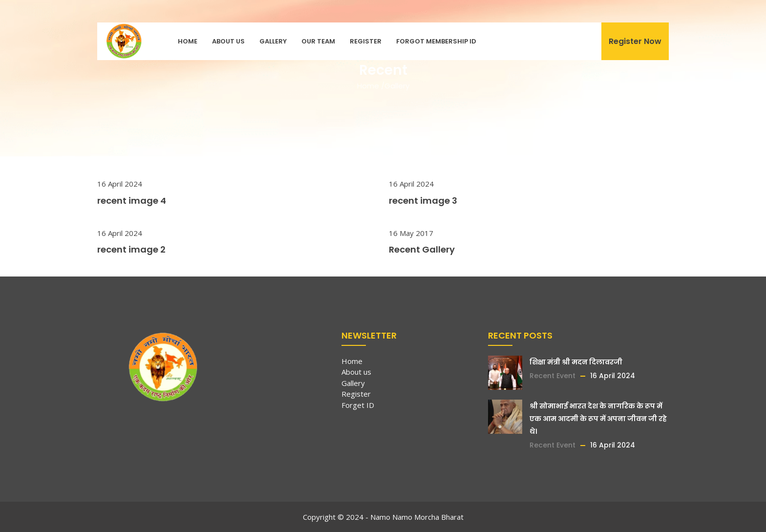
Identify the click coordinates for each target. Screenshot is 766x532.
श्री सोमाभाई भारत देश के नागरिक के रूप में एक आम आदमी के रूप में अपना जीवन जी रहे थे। (598, 419)
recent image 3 (423, 201)
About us (228, 41)
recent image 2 (131, 249)
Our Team (318, 41)
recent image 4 (132, 201)
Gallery (273, 41)
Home (188, 41)
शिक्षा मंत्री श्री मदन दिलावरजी (576, 362)
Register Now (635, 41)
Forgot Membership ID (436, 41)
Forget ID (358, 405)
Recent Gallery (422, 249)
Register (366, 41)
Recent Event (553, 376)
